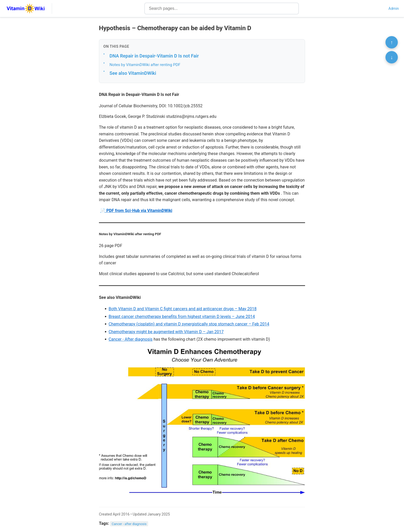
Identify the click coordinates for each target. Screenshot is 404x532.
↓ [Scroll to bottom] (392, 57)
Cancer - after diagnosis (129, 524)
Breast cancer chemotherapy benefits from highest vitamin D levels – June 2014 (182, 317)
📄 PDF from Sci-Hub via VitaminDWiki (136, 211)
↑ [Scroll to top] (392, 42)
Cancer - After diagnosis (131, 339)
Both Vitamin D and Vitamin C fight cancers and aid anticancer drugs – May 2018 (182, 309)
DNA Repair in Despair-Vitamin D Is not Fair (154, 56)
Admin (394, 9)
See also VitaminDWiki (133, 73)
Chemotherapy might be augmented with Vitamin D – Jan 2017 (166, 332)
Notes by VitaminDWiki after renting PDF (145, 65)
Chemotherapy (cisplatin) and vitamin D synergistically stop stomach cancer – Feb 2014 (189, 324)
